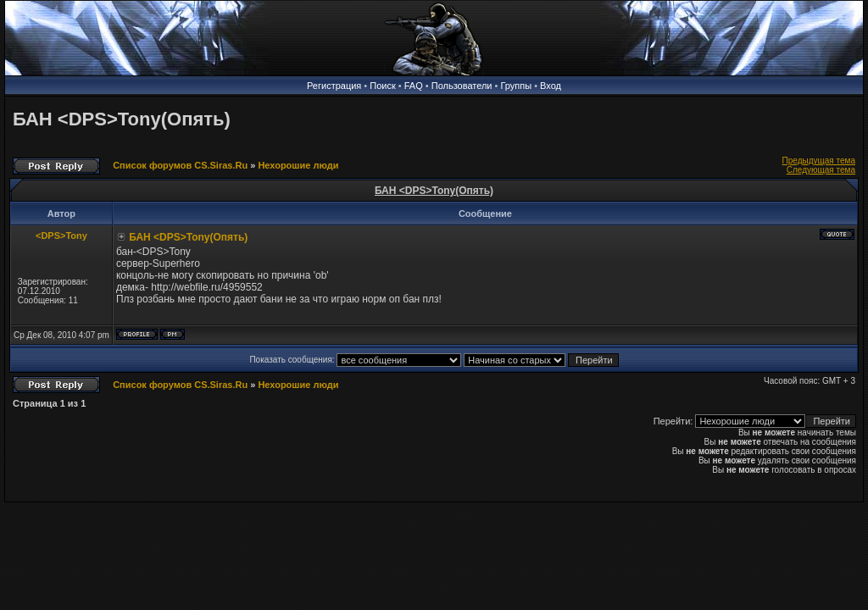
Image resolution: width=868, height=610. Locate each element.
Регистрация (334, 86)
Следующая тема (821, 170)
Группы (516, 86)
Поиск (382, 86)
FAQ (414, 86)
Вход (551, 86)
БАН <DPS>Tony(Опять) (122, 119)
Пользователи (462, 86)
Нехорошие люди (298, 165)
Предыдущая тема (819, 161)
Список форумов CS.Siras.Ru (180, 165)
